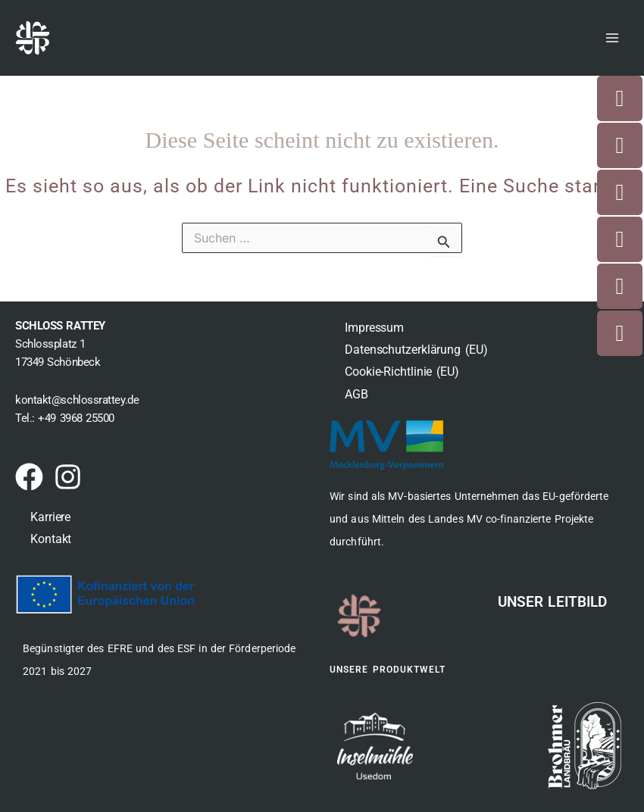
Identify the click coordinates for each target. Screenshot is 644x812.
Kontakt (51, 539)
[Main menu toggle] (612, 38)
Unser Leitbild (552, 602)
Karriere (50, 517)
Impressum (374, 328)
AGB (356, 394)
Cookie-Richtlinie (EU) (402, 372)
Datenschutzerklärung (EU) (416, 350)
